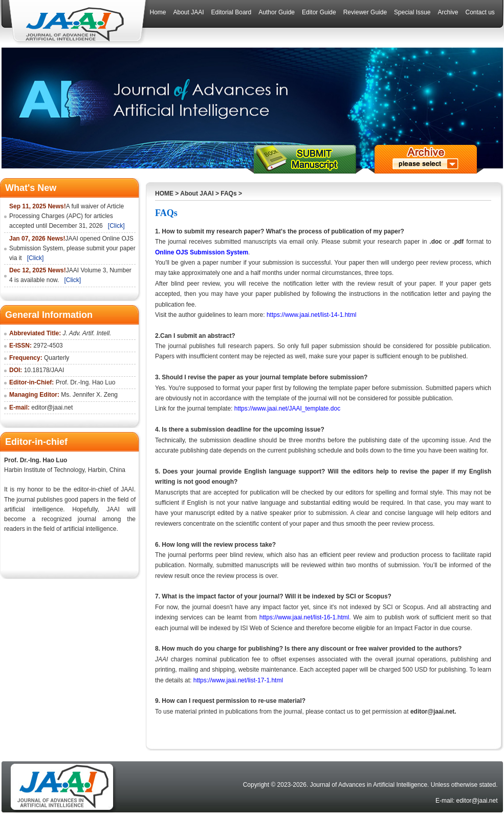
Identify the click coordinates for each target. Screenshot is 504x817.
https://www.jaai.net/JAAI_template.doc (287, 408)
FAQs (228, 193)
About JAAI (197, 193)
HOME (164, 193)
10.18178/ (38, 370)
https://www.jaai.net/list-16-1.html (304, 617)
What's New (31, 188)
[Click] (116, 226)
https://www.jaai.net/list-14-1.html (311, 315)
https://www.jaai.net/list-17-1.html (239, 680)
